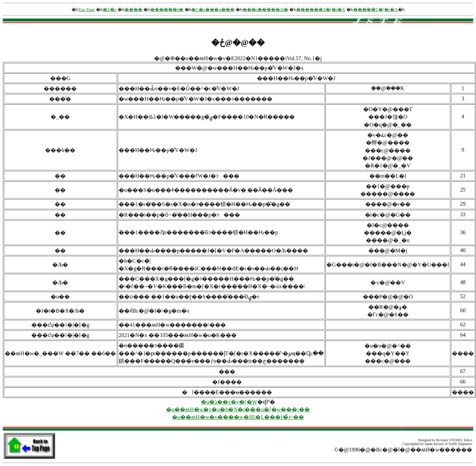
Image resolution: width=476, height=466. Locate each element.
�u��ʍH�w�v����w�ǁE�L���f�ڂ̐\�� (238, 417)
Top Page (86, 9)
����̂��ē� (167, 9)
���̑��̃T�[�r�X (376, 9)
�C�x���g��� (213, 9)
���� (133, 9)
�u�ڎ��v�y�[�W (229, 402)
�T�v (110, 9)
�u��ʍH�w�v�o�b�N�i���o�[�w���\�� (238, 409)
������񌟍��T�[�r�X (321, 9)
